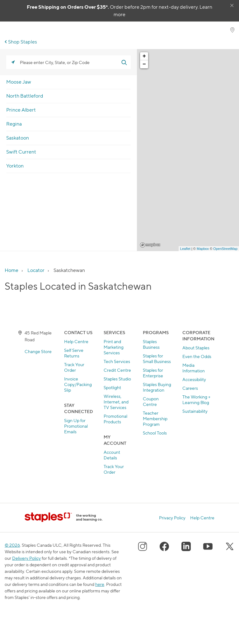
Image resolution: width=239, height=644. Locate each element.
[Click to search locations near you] (13, 62)
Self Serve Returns (74, 353)
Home (12, 270)
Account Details (112, 455)
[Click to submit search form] (124, 62)
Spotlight (112, 387)
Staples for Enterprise (153, 373)
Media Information (194, 368)
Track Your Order (74, 367)
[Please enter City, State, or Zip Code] (68, 62)
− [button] (144, 64)
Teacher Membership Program (155, 419)
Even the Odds (197, 356)
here (100, 584)
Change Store (38, 351)
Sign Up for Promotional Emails (76, 426)
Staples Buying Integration (157, 387)
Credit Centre (117, 370)
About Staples (196, 348)
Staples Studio (117, 379)
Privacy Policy (172, 518)
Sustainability (195, 411)
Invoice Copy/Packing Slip (78, 384)
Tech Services (117, 361)
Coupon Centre (151, 401)
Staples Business (151, 344)
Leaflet (185, 249)
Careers (190, 388)
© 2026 (12, 545)
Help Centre (76, 341)
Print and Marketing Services (114, 347)
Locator (36, 270)
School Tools (155, 433)
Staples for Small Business (157, 359)
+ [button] (144, 56)
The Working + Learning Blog (196, 400)
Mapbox (150, 245)
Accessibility (194, 379)
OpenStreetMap (225, 249)
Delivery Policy (26, 558)
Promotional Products (115, 419)
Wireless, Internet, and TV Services (116, 402)
